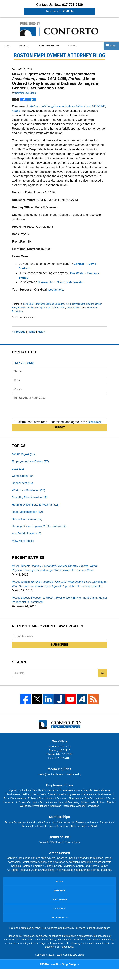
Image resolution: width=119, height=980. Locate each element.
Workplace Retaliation (29, 491)
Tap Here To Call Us (59, 11)
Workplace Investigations (46, 815)
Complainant (81, 304)
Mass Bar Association (52, 831)
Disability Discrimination (31, 499)
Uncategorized (77, 308)
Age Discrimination (27, 536)
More (112, 46)
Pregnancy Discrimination (101, 803)
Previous (19, 332)
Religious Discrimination (46, 807)
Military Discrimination (35, 803)
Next (43, 332)
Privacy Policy (73, 851)
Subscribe (59, 653)
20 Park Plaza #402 (59, 755)
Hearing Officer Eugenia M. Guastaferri (41, 529)
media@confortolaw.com (51, 783)
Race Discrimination (28, 514)
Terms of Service (95, 939)
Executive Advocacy (72, 799)
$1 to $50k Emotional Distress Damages (45, 304)
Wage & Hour (100, 811)
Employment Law (52, 46)
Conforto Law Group (74, 966)
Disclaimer (57, 851)
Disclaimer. (95, 422)
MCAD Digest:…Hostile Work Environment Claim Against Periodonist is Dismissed (57, 608)
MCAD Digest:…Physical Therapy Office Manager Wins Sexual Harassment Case (58, 571)
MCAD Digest (39, 308)
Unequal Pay (83, 811)
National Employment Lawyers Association (53, 835)
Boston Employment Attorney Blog (59, 29)
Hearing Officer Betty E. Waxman (37, 506)
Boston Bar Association (24, 831)
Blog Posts (59, 928)
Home (8, 46)
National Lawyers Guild (93, 835)
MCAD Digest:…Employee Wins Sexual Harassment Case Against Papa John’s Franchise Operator (55, 590)
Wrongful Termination (102, 815)
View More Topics (23, 543)
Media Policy (75, 783)
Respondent (23, 484)
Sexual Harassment (28, 521)
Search (103, 682)
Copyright (43, 851)
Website (27, 46)
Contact (77, 46)
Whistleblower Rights (17, 815)
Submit (60, 428)
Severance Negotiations (76, 807)
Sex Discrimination (58, 308)
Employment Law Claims (31, 462)
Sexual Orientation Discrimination (54, 811)
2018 (70, 304)
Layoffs (90, 799)
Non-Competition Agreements (67, 803)
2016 (18, 469)
